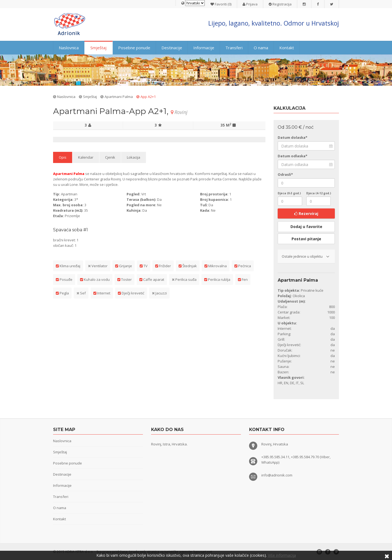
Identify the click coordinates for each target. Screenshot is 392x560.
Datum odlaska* (293, 156)
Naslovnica (69, 48)
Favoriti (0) (221, 4)
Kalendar (86, 157)
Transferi (234, 48)
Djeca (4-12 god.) (319, 193)
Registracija (280, 4)
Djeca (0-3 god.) (289, 193)
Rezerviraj (306, 213)
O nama (261, 48)
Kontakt (287, 48)
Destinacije (172, 48)
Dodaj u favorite (306, 227)
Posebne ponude (134, 48)
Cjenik (110, 157)
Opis (63, 157)
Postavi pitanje (306, 239)
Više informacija (282, 555)
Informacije (204, 48)
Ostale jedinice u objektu (306, 256)
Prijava (250, 4)
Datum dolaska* (293, 137)
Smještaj (98, 48)
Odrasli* (285, 174)
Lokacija (134, 157)
